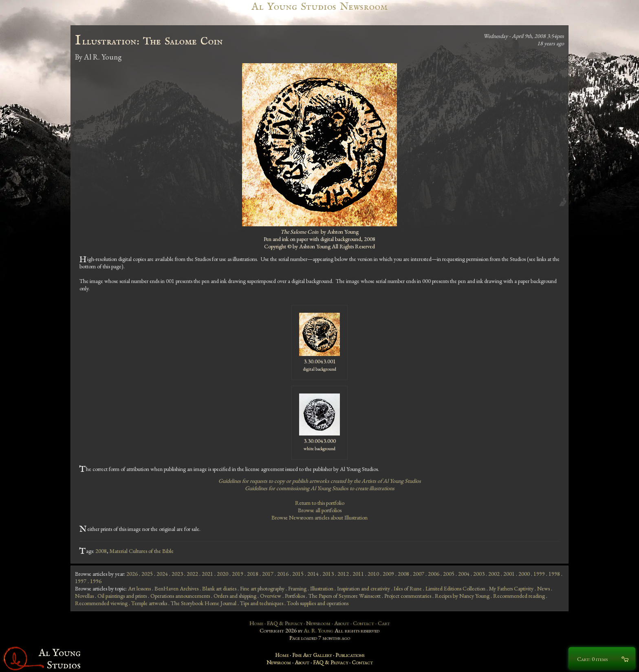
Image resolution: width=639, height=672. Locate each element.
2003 (479, 574)
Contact (364, 623)
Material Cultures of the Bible (142, 551)
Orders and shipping (235, 596)
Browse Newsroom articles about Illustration (319, 517)
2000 (524, 574)
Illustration (322, 588)
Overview (271, 596)
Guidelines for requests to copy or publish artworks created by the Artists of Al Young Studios (320, 481)
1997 (81, 581)
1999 (539, 574)
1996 (96, 581)
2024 (162, 574)
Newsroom (318, 623)
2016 (283, 574)
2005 (449, 574)
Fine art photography (262, 588)
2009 (388, 574)
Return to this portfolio (320, 503)
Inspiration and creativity (364, 588)
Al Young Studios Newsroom (319, 7)
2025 (147, 574)
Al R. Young (318, 630)
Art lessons (139, 588)
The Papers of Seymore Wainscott (345, 596)
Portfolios (295, 596)
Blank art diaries (219, 588)
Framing (297, 588)
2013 (328, 574)
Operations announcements (180, 596)
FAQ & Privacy (285, 623)
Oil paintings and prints (122, 596)
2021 (207, 574)
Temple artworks (149, 603)
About (342, 623)
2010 (373, 574)
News (543, 588)
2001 (509, 574)
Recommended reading (519, 596)
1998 (554, 574)
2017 (268, 574)
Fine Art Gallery (312, 655)
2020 (223, 574)
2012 (343, 574)
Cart (384, 623)
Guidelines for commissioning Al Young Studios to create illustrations (320, 488)
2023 (177, 574)
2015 (298, 574)
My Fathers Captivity (511, 588)
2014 (313, 574)
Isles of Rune (408, 588)
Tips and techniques (262, 603)
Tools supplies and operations (318, 603)
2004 (464, 574)
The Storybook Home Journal (204, 603)
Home (256, 623)
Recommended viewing (101, 603)
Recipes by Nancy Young (462, 596)
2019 (238, 574)
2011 (358, 574)
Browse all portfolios (320, 510)
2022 (192, 574)
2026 (132, 574)
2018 (253, 574)
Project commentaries (408, 596)
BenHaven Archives (176, 588)
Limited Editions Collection (455, 588)
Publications (350, 655)
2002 (494, 574)
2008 (101, 551)
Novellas (84, 596)
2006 (434, 574)
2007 (419, 574)
